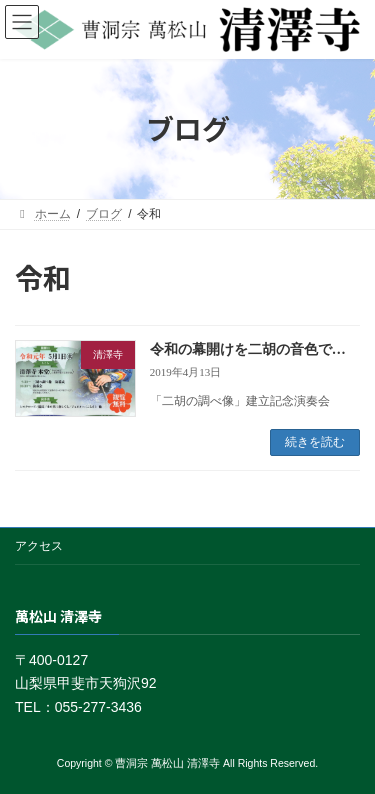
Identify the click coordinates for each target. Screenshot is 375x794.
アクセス (39, 546)
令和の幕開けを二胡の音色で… (248, 349)
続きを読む (315, 442)
